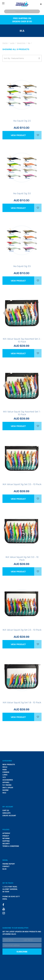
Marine (6, 790)
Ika (29, 43)
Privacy (6, 836)
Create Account (9, 816)
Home (5, 43)
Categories (7, 761)
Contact (6, 866)
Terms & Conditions (11, 846)
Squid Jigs (21, 43)
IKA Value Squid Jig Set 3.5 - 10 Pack (22, 484)
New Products (9, 764)
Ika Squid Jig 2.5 (22, 121)
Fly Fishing (7, 785)
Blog (4, 869)
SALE (4, 793)
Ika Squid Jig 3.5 (22, 266)
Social (5, 860)
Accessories (8, 780)
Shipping (6, 841)
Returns (6, 838)
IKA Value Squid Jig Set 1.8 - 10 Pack (22, 703)
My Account (8, 807)
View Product (18, 135)
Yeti (4, 777)
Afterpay (6, 833)
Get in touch (8, 883)
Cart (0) (6, 810)
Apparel (6, 782)
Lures (12, 43)
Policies (6, 829)
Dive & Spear (8, 788)
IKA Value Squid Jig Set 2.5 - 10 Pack (22, 630)
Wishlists (6, 813)
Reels (5, 767)
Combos (6, 772)
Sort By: (22, 58)
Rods (5, 770)
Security (6, 843)
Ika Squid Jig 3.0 (22, 193)
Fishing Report (9, 864)
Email (5, 899)
